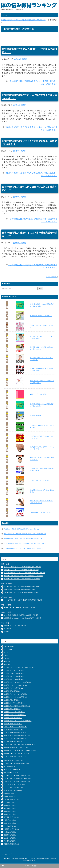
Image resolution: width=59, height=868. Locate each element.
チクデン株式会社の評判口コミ (14, 730)
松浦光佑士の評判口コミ (12, 829)
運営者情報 (7, 629)
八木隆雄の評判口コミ (11, 841)
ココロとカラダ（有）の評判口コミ (15, 757)
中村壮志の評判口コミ (11, 832)
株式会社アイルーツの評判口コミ (14, 673)
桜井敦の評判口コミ (10, 826)
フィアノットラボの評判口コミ (14, 787)
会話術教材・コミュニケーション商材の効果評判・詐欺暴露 (23, 618)
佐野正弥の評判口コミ (11, 808)
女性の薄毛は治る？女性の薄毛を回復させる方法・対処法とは (23, 539)
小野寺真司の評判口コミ (12, 799)
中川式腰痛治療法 (36, 416)
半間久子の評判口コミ (11, 820)
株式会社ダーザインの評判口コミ (14, 703)
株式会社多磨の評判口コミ (12, 700)
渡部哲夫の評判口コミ (11, 823)
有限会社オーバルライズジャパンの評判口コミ (18, 754)
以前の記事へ (51, 277)
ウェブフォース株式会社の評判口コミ (16, 739)
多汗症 (6, 652)
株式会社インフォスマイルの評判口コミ (16, 694)
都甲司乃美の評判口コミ (12, 817)
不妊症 (6, 655)
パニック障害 (8, 649)
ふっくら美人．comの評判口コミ (14, 790)
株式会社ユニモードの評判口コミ (14, 679)
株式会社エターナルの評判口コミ (14, 676)
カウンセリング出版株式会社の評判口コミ (17, 736)
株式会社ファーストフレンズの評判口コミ (17, 706)
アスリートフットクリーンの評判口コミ (16, 784)
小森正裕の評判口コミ (11, 802)
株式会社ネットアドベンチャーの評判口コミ (18, 682)
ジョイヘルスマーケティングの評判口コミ (17, 776)
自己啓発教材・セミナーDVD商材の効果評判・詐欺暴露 (21, 592)
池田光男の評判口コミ (11, 793)
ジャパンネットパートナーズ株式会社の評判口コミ (20, 745)
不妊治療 (7, 658)
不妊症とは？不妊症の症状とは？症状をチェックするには (21, 529)
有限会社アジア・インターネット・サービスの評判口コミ (22, 751)
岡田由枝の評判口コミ (11, 811)
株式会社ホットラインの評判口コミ (15, 670)
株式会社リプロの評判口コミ (13, 724)
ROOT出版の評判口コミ (11, 767)
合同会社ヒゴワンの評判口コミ (14, 761)
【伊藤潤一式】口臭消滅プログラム (41, 513)
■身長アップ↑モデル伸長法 (38, 394)
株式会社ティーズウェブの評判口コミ (16, 697)
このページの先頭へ (31, 866)
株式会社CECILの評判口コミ (13, 718)
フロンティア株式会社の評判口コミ (15, 733)
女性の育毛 (7, 664)
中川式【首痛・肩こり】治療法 (40, 480)
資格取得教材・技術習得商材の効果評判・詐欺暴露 (20, 589)
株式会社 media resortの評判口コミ (15, 715)
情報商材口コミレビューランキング (15, 626)
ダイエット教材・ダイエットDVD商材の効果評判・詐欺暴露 (23, 567)
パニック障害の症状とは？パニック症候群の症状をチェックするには (25, 543)
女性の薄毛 (7, 661)
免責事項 (7, 632)
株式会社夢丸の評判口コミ (12, 709)
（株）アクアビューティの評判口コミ (16, 727)
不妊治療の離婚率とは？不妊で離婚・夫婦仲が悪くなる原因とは (23, 548)
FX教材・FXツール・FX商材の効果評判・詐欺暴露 (20, 608)
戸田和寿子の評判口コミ (12, 844)
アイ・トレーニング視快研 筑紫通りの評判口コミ (19, 779)
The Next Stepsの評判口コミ (13, 773)
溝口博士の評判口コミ (11, 814)
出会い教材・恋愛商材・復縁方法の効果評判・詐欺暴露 (21, 615)
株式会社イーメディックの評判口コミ (16, 685)
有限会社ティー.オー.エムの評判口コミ (16, 748)
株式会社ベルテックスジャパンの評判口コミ (18, 721)
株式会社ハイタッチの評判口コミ (14, 712)
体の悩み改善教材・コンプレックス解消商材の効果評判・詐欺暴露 (25, 573)
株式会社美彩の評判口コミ (12, 691)
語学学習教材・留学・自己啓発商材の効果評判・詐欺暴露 (22, 586)
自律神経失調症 (21, 59)
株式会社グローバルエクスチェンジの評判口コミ (19, 667)
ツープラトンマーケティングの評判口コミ (17, 781)
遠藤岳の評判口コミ (10, 796)
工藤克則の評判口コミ (11, 835)
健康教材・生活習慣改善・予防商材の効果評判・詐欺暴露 (22, 579)
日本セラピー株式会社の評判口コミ (15, 742)
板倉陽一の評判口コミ (11, 838)
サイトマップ (7, 854)
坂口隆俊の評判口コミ (11, 805)
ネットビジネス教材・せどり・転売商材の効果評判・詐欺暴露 (23, 600)
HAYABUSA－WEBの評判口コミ (14, 770)
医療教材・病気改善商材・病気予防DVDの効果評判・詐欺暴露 (23, 576)
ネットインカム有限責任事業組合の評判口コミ (18, 764)
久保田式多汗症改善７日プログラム (41, 316)
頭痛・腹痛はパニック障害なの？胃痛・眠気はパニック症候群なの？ (25, 534)
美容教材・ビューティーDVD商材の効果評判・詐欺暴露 (21, 570)
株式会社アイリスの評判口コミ (14, 688)
